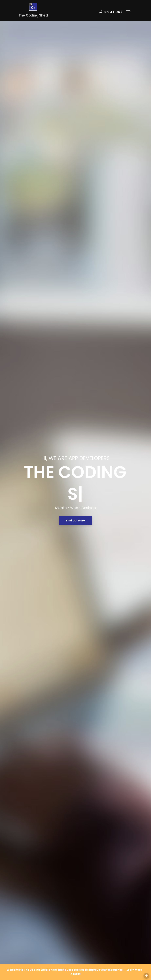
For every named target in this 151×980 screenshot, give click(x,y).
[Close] (75, 974)
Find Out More (76, 394)
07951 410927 (113, 12)
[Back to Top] (146, 976)
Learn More (134, 970)
